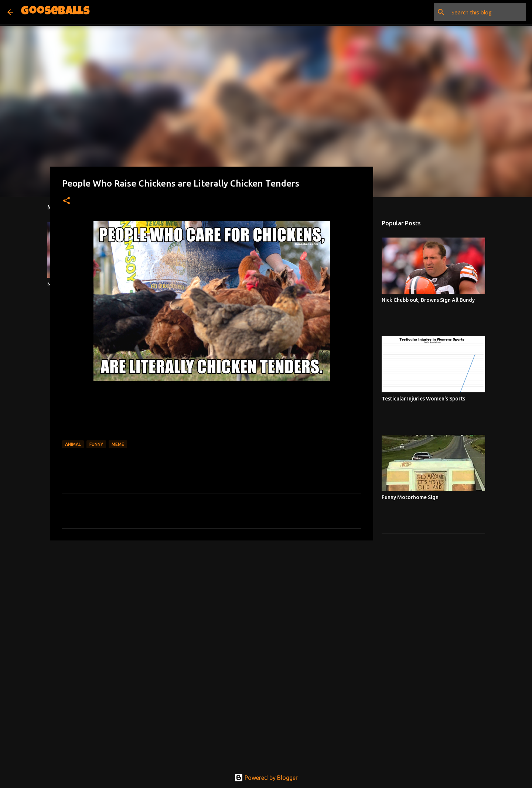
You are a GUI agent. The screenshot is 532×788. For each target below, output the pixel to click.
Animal (73, 444)
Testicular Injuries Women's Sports (423, 399)
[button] (66, 201)
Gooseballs (55, 12)
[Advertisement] (212, 603)
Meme (118, 444)
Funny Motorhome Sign (410, 497)
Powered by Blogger (266, 778)
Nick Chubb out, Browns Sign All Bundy (428, 300)
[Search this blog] (487, 12)
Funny (96, 444)
